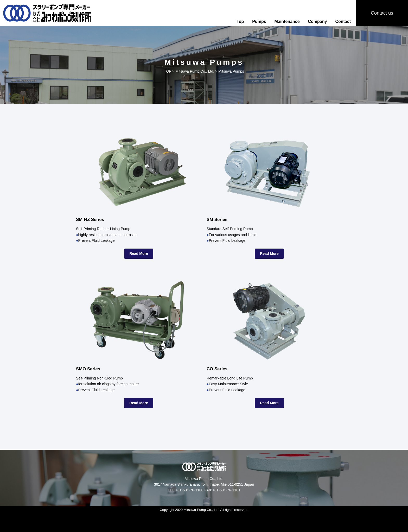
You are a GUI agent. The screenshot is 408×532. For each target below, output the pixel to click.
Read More (139, 254)
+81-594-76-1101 (226, 490)
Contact (343, 21)
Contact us (382, 13)
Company (318, 21)
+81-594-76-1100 (189, 490)
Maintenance (287, 21)
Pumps (259, 21)
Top (240, 21)
